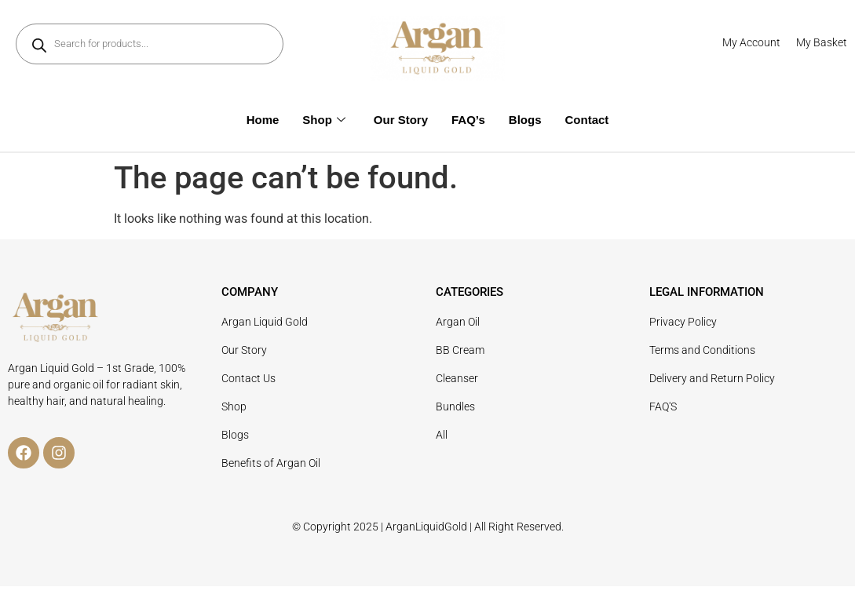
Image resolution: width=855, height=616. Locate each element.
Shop (324, 120)
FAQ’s (468, 120)
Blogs (525, 120)
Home (263, 120)
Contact (587, 120)
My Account (751, 42)
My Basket (822, 42)
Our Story (401, 120)
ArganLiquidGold (426, 527)
